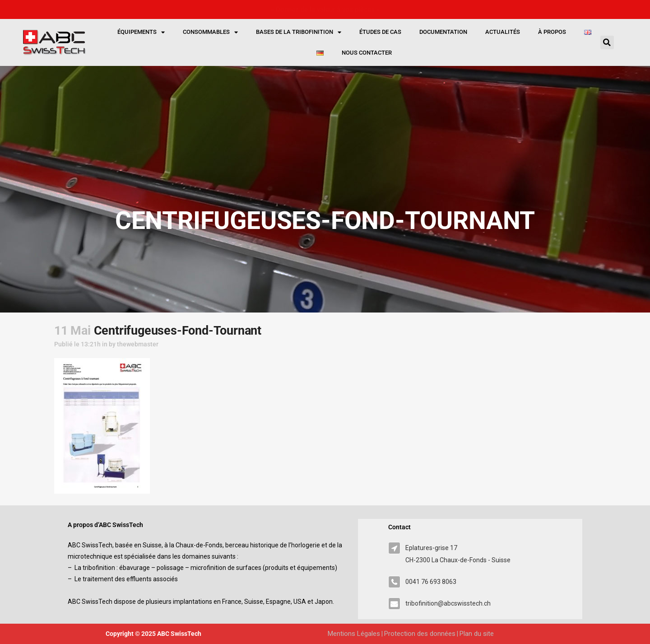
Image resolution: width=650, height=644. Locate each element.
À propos (552, 32)
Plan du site (477, 634)
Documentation (443, 32)
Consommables (210, 32)
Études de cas (380, 32)
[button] (607, 42)
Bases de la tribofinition (299, 32)
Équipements (141, 32)
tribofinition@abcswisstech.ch (448, 603)
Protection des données (420, 634)
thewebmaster (138, 344)
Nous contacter (367, 53)
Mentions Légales (354, 634)
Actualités (503, 32)
